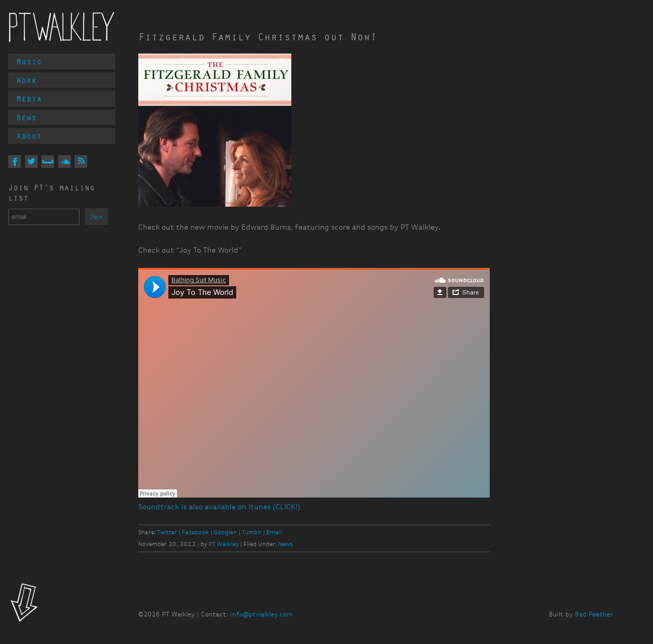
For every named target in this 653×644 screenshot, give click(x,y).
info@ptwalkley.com (261, 614)
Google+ (225, 532)
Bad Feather (594, 614)
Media (29, 98)
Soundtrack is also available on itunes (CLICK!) (219, 507)
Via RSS (81, 162)
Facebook (195, 532)
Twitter (167, 532)
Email (274, 532)
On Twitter (31, 162)
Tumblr (252, 532)
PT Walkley (62, 27)
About (29, 136)
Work (27, 80)
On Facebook (15, 162)
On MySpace (48, 162)
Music (29, 61)
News (27, 117)
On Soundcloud (65, 162)
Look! (24, 604)
